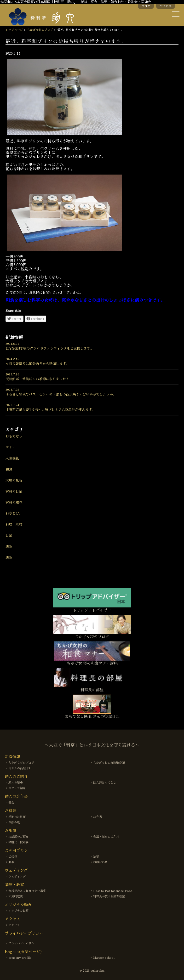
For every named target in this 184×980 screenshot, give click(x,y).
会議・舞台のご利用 (106, 837)
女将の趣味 (14, 502)
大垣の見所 (14, 480)
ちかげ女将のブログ (40, 30)
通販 (9, 546)
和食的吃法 (16, 896)
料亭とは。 (14, 513)
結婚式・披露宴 (18, 842)
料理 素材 (14, 524)
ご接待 (13, 857)
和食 (9, 469)
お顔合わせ (100, 862)
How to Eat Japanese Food (113, 891)
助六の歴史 (16, 783)
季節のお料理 (17, 817)
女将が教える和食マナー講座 (27, 891)
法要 (96, 857)
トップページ (14, 30)
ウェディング (17, 877)
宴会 (11, 803)
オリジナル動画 (18, 911)
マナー (11, 447)
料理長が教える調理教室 (109, 896)
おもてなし (14, 436)
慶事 (11, 862)
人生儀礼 (12, 458)
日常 (9, 535)
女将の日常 (14, 491)
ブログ (146, 6)
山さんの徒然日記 (20, 768)
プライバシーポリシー (23, 943)
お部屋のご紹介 (18, 837)
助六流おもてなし (105, 783)
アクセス (166, 6)
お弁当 (98, 817)
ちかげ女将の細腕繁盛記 (109, 763)
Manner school (104, 958)
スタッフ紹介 (17, 788)
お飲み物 (14, 822)
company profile (20, 958)
